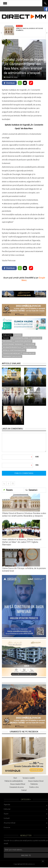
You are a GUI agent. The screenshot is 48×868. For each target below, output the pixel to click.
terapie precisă (29, 353)
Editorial (7, 809)
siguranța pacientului (12, 347)
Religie (19, 26)
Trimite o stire (34, 787)
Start (15, 778)
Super (6, 814)
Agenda (7, 804)
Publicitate (34, 784)
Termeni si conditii (29, 778)
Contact (24, 790)
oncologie (30, 344)
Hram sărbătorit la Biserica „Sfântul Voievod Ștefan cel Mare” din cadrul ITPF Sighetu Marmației (22, 542)
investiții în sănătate (23, 341)
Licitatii (7, 818)
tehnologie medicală (12, 353)
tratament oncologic (12, 356)
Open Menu (5, 3)
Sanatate (18, 335)
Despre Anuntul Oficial (18, 784)
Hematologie (36, 338)
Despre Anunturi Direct (36, 781)
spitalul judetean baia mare (14, 350)
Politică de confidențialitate (14, 781)
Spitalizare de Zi (29, 347)
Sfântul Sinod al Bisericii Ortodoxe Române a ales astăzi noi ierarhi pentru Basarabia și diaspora (24, 515)
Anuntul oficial (10, 823)
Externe (7, 827)
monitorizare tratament (13, 344)
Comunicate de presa (17, 787)
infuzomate (8, 341)
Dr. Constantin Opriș (20, 338)
